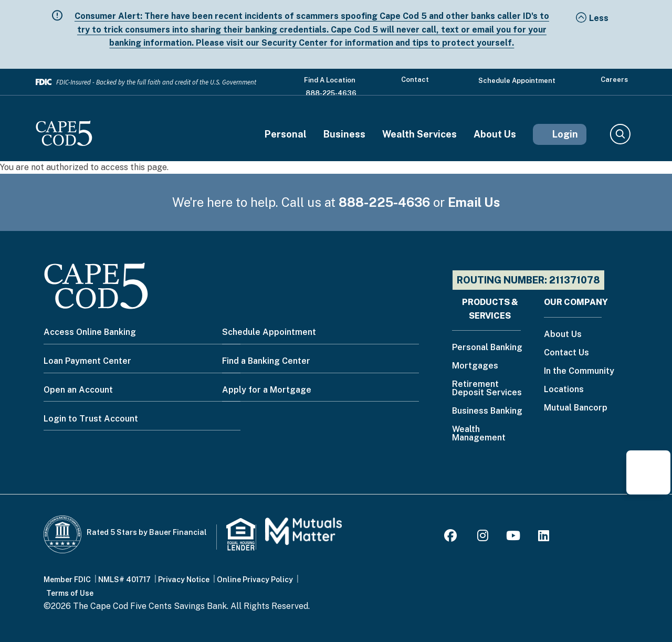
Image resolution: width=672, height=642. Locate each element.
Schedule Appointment (517, 81)
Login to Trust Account (91, 419)
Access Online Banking (90, 332)
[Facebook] (452, 537)
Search (620, 134)
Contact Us (566, 353)
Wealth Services (419, 134)
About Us (495, 134)
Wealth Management (479, 434)
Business (344, 134)
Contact (415, 80)
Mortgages (475, 366)
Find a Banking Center (266, 361)
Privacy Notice (184, 580)
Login (565, 134)
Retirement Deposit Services (487, 389)
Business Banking (487, 411)
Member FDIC (67, 580)
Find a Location (330, 80)
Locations (564, 390)
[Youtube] (513, 537)
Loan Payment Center (87, 361)
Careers (614, 80)
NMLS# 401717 (124, 580)
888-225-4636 (331, 93)
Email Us (474, 202)
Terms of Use (70, 593)
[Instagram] (483, 537)
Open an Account (78, 390)
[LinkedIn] (544, 537)
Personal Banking (487, 348)
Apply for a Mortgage (267, 390)
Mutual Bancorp (576, 408)
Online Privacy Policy (255, 580)
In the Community (579, 371)
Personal (286, 134)
